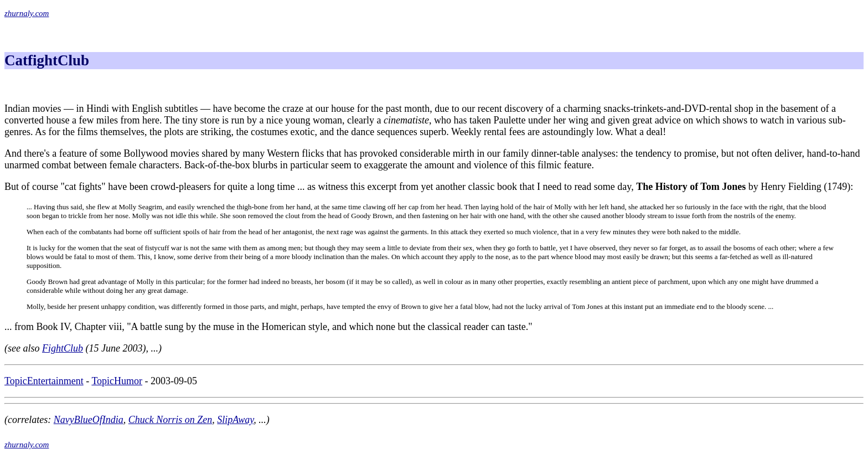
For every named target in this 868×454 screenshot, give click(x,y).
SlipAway (235, 420)
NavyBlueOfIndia (89, 420)
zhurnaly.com (27, 13)
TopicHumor (117, 381)
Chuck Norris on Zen (170, 420)
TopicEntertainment (44, 381)
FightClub (63, 348)
